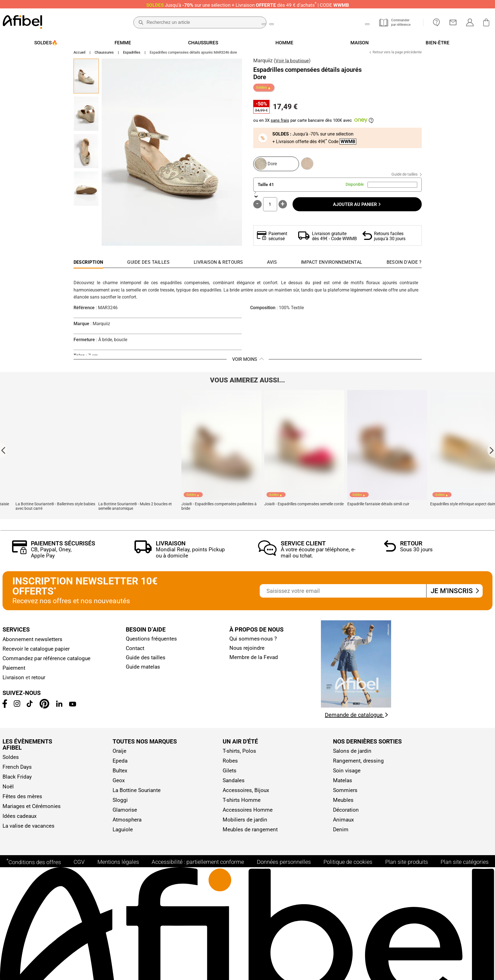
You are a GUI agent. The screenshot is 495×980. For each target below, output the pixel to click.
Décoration (346, 813)
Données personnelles (284, 871)
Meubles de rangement (250, 833)
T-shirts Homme (242, 803)
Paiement (14, 671)
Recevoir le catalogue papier (36, 652)
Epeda (120, 764)
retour (38, 681)
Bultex (120, 774)
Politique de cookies (348, 871)
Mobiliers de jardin (245, 823)
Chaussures (104, 55)
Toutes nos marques (145, 745)
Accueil (79, 55)
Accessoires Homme (248, 813)
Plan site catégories (465, 871)
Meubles (343, 803)
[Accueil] (22, 23)
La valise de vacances (28, 829)
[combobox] (392, 188)
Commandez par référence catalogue (46, 661)
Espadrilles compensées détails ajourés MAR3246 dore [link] (193, 55)
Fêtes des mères (22, 799)
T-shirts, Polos (239, 754)
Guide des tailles (146, 661)
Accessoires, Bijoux (246, 793)
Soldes (11, 760)
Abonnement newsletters (32, 642)
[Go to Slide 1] (86, 79)
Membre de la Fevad (254, 660)
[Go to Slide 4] (86, 192)
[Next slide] (491, 454)
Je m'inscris (454, 594)
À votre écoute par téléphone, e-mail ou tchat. (318, 556)
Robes (230, 764)
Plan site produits (407, 871)
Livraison (171, 547)
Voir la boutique (292, 64)
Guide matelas (143, 670)
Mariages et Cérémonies (32, 809)
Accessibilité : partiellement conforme (198, 871)
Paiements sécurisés (63, 547)
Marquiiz (263, 64)
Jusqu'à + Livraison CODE (248, 5)
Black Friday (17, 780)
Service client (303, 547)
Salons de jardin (352, 754)
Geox (119, 783)
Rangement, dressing (358, 764)
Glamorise (125, 813)
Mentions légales (118, 871)
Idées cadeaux (20, 819)
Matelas (343, 783)
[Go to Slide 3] (86, 154)
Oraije (119, 754)
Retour (411, 547)
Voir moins (245, 362)
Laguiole (123, 833)
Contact (135, 651)
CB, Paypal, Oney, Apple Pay (51, 556)
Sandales (234, 783)
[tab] (404, 267)
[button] (172, 155)
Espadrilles (132, 55)
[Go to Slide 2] (86, 117)
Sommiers (345, 793)
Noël (8, 790)
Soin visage (347, 774)
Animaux (343, 823)
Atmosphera (127, 823)
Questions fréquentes (151, 642)
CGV (79, 871)
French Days (17, 770)
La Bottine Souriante (137, 793)
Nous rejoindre (247, 651)
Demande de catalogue (356, 718)
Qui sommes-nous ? (253, 642)
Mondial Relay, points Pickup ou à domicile (190, 556)
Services (16, 633)
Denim (341, 833)
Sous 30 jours (416, 553)
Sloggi (120, 803)
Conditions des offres (34, 870)
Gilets (230, 774)
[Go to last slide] (4, 454)
